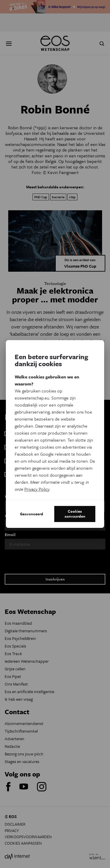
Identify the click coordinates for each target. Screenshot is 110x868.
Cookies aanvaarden (75, 514)
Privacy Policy (37, 489)
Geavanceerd (32, 514)
